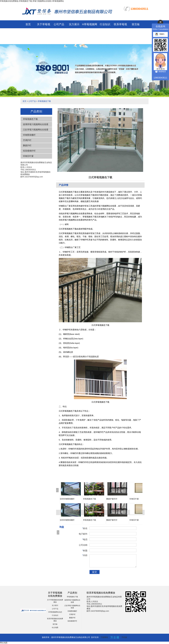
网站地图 (4, 643)
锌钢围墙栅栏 (29, 135)
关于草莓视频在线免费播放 (44, 32)
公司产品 (59, 24)
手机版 (124, 637)
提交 (95, 572)
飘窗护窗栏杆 (112, 499)
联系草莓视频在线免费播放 (120, 32)
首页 (28, 24)
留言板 (136, 24)
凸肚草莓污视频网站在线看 (36, 130)
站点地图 (55, 627)
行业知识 (105, 24)
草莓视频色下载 (44, 101)
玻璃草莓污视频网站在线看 (36, 124)
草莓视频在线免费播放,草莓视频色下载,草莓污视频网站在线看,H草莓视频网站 (32, 1)
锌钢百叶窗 (28, 156)
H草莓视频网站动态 (55, 612)
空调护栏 (27, 140)
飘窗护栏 (27, 145)
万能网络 (104, 637)
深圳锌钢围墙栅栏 (67, 499)
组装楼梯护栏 (29, 151)
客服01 (160, 34)
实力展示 (74, 24)
